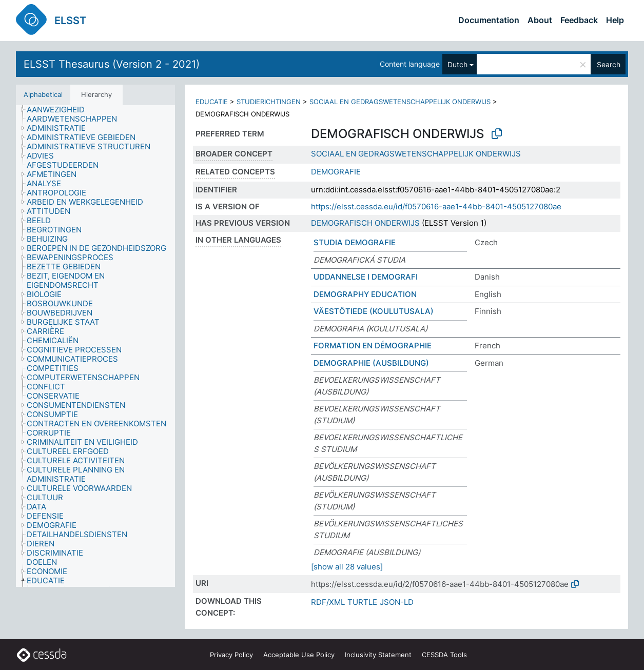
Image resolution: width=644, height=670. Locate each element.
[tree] (95, 346)
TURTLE (362, 602)
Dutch (457, 64)
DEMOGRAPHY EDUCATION (365, 294)
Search (609, 64)
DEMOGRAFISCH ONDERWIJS (365, 223)
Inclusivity (378, 655)
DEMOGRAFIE (336, 172)
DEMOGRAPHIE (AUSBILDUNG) (371, 363)
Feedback (579, 20)
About (540, 20)
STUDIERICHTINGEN (269, 102)
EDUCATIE (212, 102)
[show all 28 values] (347, 567)
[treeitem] (60, 110)
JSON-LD (397, 602)
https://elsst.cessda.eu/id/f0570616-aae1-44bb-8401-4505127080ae (436, 206)
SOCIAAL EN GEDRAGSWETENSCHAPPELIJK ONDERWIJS (400, 102)
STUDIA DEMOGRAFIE (355, 242)
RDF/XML (328, 602)
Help (615, 20)
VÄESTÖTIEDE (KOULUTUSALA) (374, 311)
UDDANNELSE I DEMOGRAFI (366, 277)
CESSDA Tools (444, 655)
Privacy (231, 655)
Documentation (489, 20)
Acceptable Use (299, 655)
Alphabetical (43, 94)
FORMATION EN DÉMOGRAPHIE (373, 346)
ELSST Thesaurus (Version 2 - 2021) (112, 64)
